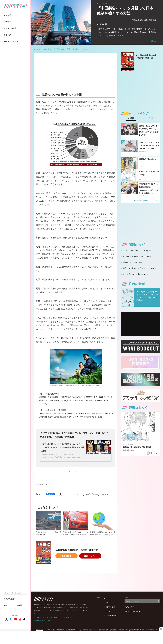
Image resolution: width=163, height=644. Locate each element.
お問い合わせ (68, 617)
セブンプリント (143, 251)
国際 (105, 495)
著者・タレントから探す (14, 605)
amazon (66, 556)
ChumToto (142, 274)
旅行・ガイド (130, 268)
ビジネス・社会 (46, 49)
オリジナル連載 (10, 28)
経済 (87, 495)
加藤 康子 (153, 20)
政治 (96, 495)
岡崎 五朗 (135, 20)
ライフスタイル (148, 268)
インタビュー (130, 256)
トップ (36, 49)
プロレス (128, 251)
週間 (151, 119)
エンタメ (7, 15)
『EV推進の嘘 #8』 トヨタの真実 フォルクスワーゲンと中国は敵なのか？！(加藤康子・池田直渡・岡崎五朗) (63, 447)
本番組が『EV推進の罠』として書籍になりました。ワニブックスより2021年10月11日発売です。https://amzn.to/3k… (63, 456)
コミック (7, 35)
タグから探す (9, 599)
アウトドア (129, 274)
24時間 (131, 119)
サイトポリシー (56, 617)
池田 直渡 (144, 20)
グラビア (7, 22)
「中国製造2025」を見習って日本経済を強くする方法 (71, 49)
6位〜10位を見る (141, 200)
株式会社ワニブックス (41, 617)
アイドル (146, 256)
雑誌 (126, 262)
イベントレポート (11, 41)
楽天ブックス (90, 556)
